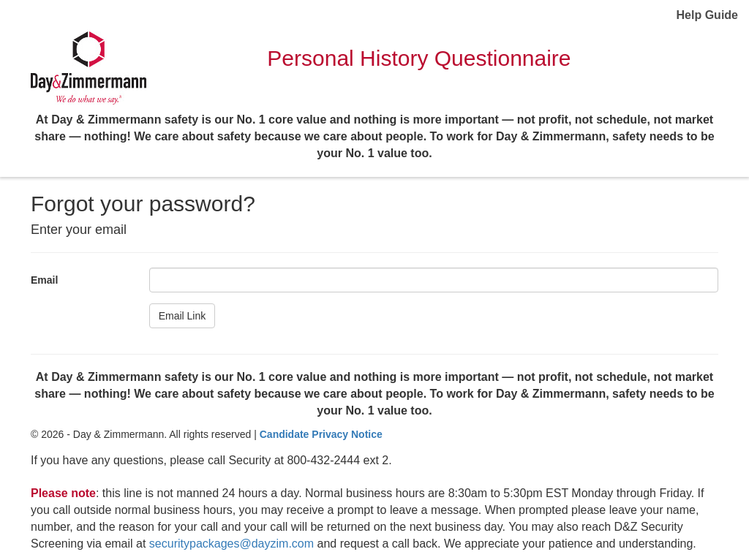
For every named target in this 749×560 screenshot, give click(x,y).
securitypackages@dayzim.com (232, 544)
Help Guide (707, 15)
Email (44, 280)
